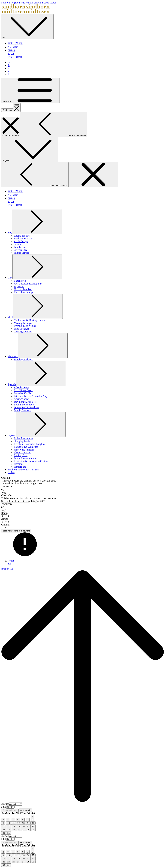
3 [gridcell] (8, 820)
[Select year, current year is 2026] (10, 807)
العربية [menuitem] (11, 54)
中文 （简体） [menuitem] (15, 43)
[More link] (30, 91)
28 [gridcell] (28, 830)
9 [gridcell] (3, 823)
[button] (82, 485)
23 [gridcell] (4, 830)
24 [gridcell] (9, 830)
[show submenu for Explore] (41, 424)
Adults (5, 519)
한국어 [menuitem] (11, 51)
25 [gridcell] (14, 830)
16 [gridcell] (4, 826)
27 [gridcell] (23, 830)
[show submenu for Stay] (37, 222)
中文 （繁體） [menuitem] (15, 57)
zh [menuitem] (9, 63)
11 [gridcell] (14, 823)
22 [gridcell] (33, 826)
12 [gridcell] (19, 823)
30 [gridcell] (4, 833)
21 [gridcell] (28, 826)
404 (9, 564)
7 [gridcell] (28, 820)
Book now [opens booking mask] (7, 110)
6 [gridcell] (23, 820)
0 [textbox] (8, 527)
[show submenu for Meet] (38, 306)
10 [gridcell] (9, 823)
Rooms (5, 513)
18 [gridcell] (14, 826)
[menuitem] (10, 233)
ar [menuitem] (9, 71)
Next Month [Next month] (25, 810)
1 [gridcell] (32, 816)
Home (11, 561)
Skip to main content (31, 3)
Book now (16, 531)
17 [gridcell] (9, 826)
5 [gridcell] (18, 820)
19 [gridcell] (19, 826)
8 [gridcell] (32, 820)
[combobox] (15, 487)
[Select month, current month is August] (15, 804)
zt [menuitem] (9, 74)
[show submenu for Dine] (37, 267)
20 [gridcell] (23, 826)
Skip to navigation (10, 3)
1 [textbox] (8, 516)
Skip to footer (49, 3)
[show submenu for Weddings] (43, 346)
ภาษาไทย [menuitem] (13, 47)
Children (6, 525)
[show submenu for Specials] (41, 374)
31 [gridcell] (9, 833)
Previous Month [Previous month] (10, 810)
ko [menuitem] (9, 68)
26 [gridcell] (19, 830)
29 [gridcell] (33, 830)
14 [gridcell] (28, 823)
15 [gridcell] (33, 823)
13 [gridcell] (23, 823)
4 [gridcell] (13, 820)
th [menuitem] (9, 65)
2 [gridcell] (3, 820)
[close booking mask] (17, 107)
